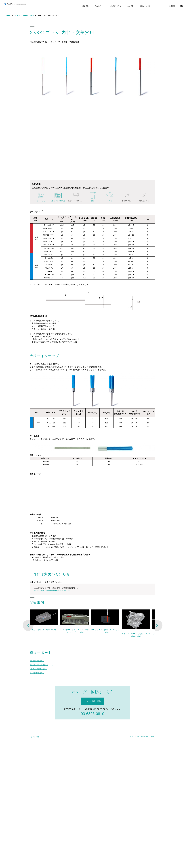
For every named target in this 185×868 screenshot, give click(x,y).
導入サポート (96, 6)
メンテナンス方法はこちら (38, 669)
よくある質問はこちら (37, 673)
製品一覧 (17, 16)
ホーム (8, 16)
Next (157, 625)
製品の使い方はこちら (37, 661)
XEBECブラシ (28, 16)
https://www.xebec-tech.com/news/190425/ (52, 591)
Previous (28, 625)
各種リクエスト (142, 6)
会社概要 (127, 6)
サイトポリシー (36, 737)
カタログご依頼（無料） (92, 701)
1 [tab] (31, 645)
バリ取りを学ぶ (112, 6)
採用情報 (169, 6)
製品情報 (82, 6)
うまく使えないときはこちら (39, 665)
